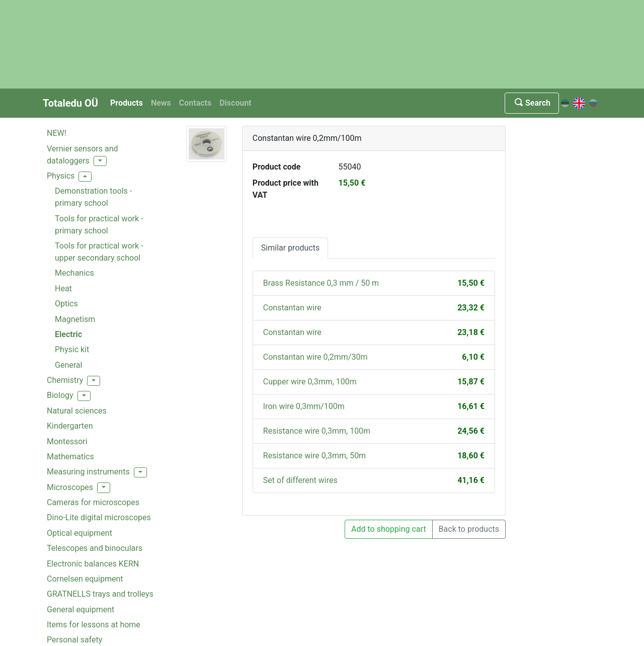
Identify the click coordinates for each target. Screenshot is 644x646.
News (161, 103)
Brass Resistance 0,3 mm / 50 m (321, 283)
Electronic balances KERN (93, 564)
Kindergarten (70, 426)
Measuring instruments (88, 472)
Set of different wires (300, 480)
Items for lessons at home (94, 625)
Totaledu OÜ (70, 103)
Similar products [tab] (290, 248)
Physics (61, 176)
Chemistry (65, 380)
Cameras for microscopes (93, 502)
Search (532, 103)
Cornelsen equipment (85, 579)
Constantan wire (292, 308)
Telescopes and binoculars (95, 548)
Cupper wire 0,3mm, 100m (310, 382)
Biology (60, 395)
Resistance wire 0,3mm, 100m (317, 431)
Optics (66, 304)
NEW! (57, 133)
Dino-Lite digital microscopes (99, 517)
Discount (235, 103)
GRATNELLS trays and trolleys (100, 594)
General (68, 365)
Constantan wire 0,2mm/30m (315, 357)
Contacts (195, 103)
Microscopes (70, 487)
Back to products (469, 529)
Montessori (67, 441)
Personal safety (74, 640)
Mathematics (70, 457)
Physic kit (72, 349)
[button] (100, 161)
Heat (63, 289)
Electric (68, 334)
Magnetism (75, 319)
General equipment (80, 610)
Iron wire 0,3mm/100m (304, 406)
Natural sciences (77, 411)
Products (127, 103)
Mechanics (74, 273)
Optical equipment (79, 533)
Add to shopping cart (389, 529)
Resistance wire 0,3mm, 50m (314, 456)
